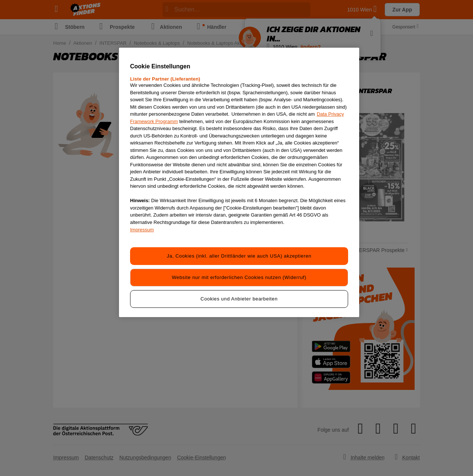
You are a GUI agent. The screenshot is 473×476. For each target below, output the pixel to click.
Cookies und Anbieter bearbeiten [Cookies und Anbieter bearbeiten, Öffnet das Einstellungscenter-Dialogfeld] (239, 299)
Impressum (142, 230)
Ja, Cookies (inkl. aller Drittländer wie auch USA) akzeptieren (239, 256)
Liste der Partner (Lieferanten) (165, 79)
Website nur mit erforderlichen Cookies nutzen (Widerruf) (239, 277)
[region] (239, 182)
